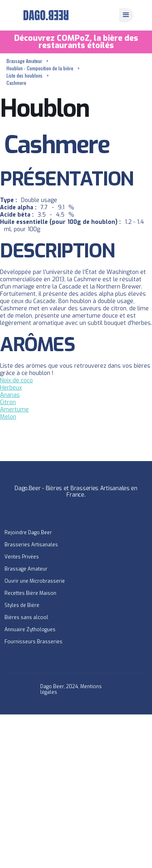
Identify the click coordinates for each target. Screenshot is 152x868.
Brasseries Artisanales (31, 545)
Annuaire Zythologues (30, 630)
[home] (44, 15)
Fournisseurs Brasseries (33, 642)
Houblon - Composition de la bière (40, 68)
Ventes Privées (22, 557)
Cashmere (16, 83)
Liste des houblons (25, 75)
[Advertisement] (76, 790)
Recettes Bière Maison (30, 593)
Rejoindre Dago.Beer (28, 533)
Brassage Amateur (24, 61)
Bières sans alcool (26, 617)
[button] (126, 15)
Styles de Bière (22, 605)
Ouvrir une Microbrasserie (35, 581)
